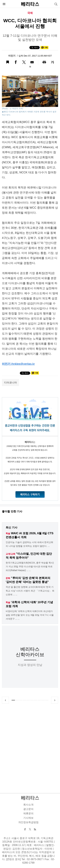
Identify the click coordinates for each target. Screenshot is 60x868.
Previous (5, 700)
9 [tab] (43, 700)
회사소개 (28, 805)
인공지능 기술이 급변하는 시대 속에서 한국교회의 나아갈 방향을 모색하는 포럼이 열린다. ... (29, 544)
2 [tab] (17, 700)
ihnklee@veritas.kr (23, 364)
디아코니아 (10, 383)
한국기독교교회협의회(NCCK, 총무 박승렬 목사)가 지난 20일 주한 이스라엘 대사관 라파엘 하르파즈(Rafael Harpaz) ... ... (30, 566)
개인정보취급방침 (28, 822)
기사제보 (28, 818)
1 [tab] (13, 700)
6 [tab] (32, 700)
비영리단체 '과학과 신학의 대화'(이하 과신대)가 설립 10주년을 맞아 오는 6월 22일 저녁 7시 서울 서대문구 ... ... (30, 615)
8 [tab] (39, 700)
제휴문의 (28, 813)
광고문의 (28, 809)
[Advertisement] (30, 745)
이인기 (12, 56)
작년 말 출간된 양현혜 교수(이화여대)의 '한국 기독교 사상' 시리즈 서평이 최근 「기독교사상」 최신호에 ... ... (30, 591)
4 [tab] (24, 700)
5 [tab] (28, 700)
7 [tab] (35, 700)
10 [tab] (47, 700)
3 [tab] (21, 700)
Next (55, 700)
